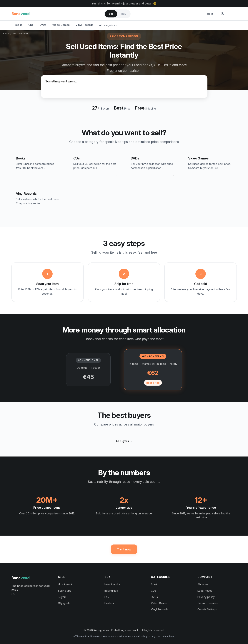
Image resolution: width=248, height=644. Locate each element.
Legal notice (205, 591)
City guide (64, 603)
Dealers (109, 603)
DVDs (43, 25)
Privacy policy (206, 597)
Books (18, 25)
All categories (108, 25)
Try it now (124, 549)
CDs (31, 25)
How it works (66, 584)
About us (203, 584)
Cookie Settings (207, 609)
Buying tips (111, 591)
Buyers (62, 597)
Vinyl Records (84, 25)
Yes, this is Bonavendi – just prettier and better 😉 (124, 3)
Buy (124, 14)
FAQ (107, 597)
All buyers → (124, 441)
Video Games (61, 25)
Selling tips (65, 591)
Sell (111, 14)
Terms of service (208, 603)
